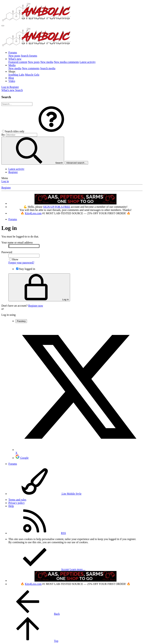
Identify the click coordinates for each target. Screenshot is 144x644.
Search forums (29, 56)
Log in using (8, 315)
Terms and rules (17, 500)
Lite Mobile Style (45, 494)
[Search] (19, 90)
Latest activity (88, 62)
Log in (5, 181)
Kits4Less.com (33, 213)
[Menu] (3, 26)
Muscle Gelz (32, 75)
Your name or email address (17, 242)
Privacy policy (17, 503)
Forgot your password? (21, 263)
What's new (15, 59)
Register (13, 172)
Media (12, 65)
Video (12, 81)
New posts (14, 56)
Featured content (18, 62)
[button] (12, 72)
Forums (13, 53)
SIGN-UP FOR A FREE (57, 207)
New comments (31, 68)
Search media (48, 68)
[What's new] (8, 90)
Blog (11, 78)
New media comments (66, 62)
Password (7, 252)
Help (11, 506)
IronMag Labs (16, 75)
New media (47, 62)
